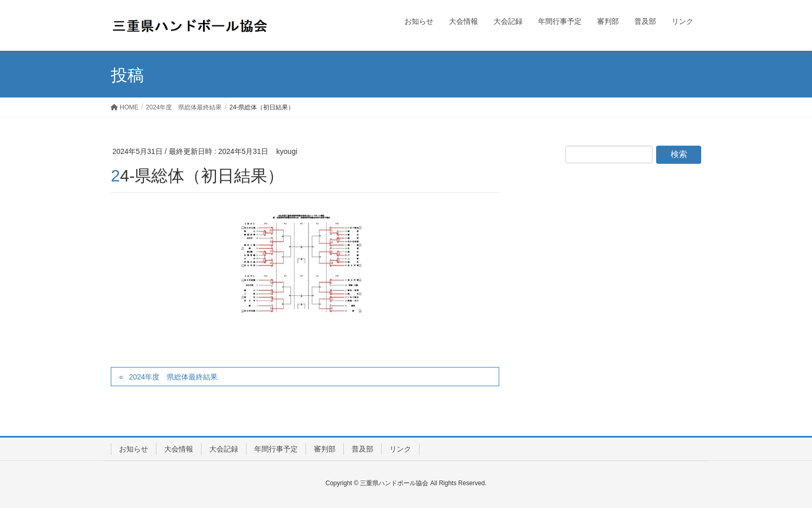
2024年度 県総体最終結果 (173, 377)
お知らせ (134, 449)
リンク (400, 449)
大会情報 (179, 449)
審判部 (325, 449)
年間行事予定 (276, 449)
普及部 (363, 449)
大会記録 (224, 449)
